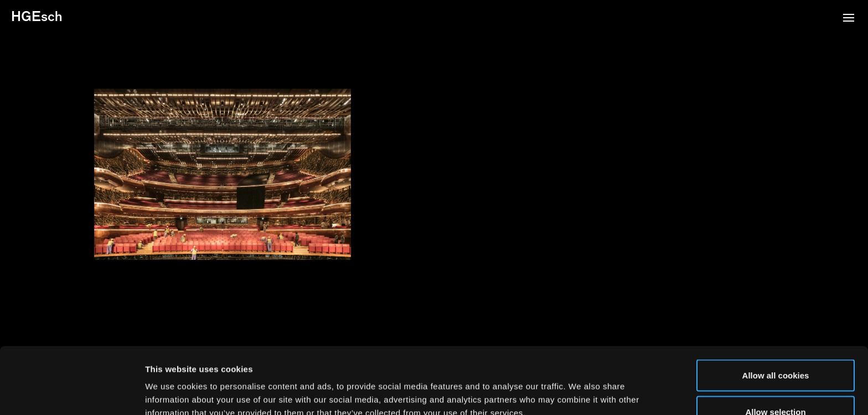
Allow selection (775, 349)
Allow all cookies (776, 313)
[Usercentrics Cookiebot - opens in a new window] (72, 393)
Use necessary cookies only (776, 385)
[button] (849, 19)
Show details (581, 386)
